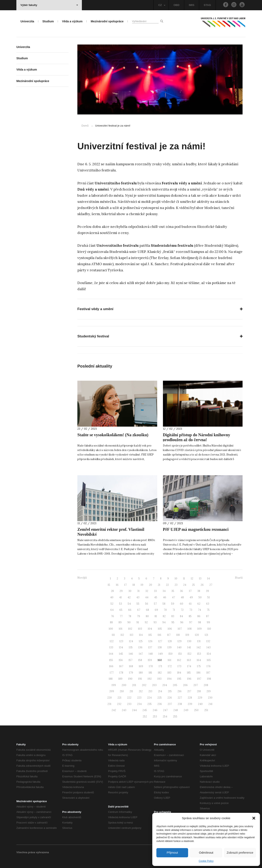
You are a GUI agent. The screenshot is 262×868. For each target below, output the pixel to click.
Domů (85, 126)
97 (191, 622)
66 (130, 610)
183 (169, 673)
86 (199, 616)
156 (121, 660)
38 (199, 591)
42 (129, 597)
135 (131, 647)
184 (179, 673)
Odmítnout (206, 853)
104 (150, 629)
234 (139, 704)
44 (147, 597)
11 (184, 578)
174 (189, 666)
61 (190, 604)
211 (131, 691)
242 (114, 710)
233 (129, 704)
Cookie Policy (206, 861)
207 (196, 685)
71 (174, 610)
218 (199, 691)
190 (130, 679)
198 (209, 679)
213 (150, 691)
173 (179, 666)
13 (200, 578)
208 (206, 685)
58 (164, 604)
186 (199, 673)
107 (180, 629)
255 (175, 717)
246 (155, 710)
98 (199, 622)
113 (132, 635)
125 (141, 641)
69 (156, 610)
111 (113, 635)
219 (209, 691)
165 (209, 660)
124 (131, 641)
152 (189, 654)
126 (150, 641)
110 (209, 629)
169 (141, 666)
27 (211, 585)
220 (110, 698)
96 (182, 622)
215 (170, 691)
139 (169, 647)
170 (151, 666)
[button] (254, 818)
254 (165, 717)
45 (156, 597)
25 (193, 585)
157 (130, 660)
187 (208, 673)
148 (151, 654)
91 (138, 622)
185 (189, 673)
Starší (239, 578)
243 (124, 710)
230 (210, 698)
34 (164, 591)
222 (129, 698)
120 (197, 635)
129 (180, 641)
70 (165, 610)
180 (141, 673)
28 (112, 591)
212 (141, 691)
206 (185, 685)
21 (159, 585)
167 (121, 666)
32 (147, 591)
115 (150, 635)
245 (145, 710)
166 (111, 666)
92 (146, 622)
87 (208, 616)
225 (160, 698)
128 (170, 641)
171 (160, 666)
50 (200, 597)
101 (121, 629)
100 (111, 629)
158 (140, 660)
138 (160, 647)
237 (170, 704)
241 (210, 704)
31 (138, 591)
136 (140, 647)
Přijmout (172, 853)
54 (129, 604)
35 (173, 591)
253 (155, 717)
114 (141, 635)
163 (189, 660)
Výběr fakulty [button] (49, 5)
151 (180, 654)
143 (209, 647)
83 (173, 616)
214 (160, 691)
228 (190, 698)
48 (182, 597)
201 (134, 685)
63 (208, 604)
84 (181, 616)
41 (120, 597)
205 (175, 685)
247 (165, 710)
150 (171, 654)
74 (199, 610)
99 (208, 622)
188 (111, 679)
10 (176, 578)
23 (176, 585)
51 (209, 597)
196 (189, 679)
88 (111, 622)
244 (134, 710)
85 (190, 616)
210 (122, 691)
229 (200, 698)
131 (199, 641)
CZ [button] (162, 5)
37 (190, 591)
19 (142, 585)
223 (139, 698)
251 (206, 710)
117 (169, 635)
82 (164, 616)
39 (207, 591)
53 (121, 604)
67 (139, 610)
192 (150, 679)
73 (191, 610)
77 (121, 616)
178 (121, 673)
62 (199, 604)
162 (179, 660)
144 (111, 654)
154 (209, 654)
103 (140, 629)
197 (199, 679)
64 (112, 610)
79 (138, 616)
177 (112, 673)
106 (170, 629)
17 (125, 585)
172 (170, 666)
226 (170, 698)
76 (112, 616)
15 (109, 585)
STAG (207, 5)
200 (124, 685)
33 (155, 591)
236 (160, 704)
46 (165, 597)
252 (145, 717)
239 (190, 704)
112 (122, 635)
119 (187, 635)
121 (206, 635)
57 (155, 604)
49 (191, 597)
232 (119, 704)
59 (173, 604)
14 (208, 578)
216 (180, 691)
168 (131, 666)
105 (160, 629)
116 (159, 635)
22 (167, 585)
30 (130, 591)
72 (182, 610)
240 (200, 704)
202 (144, 685)
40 (112, 597)
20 (151, 585)
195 (179, 679)
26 (202, 585)
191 (140, 679)
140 (179, 647)
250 (196, 710)
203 (154, 685)
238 (180, 704)
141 (189, 647)
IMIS (192, 5)
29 (121, 591)
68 (147, 610)
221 (119, 698)
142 (199, 647)
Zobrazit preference (240, 853)
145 (121, 654)
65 (121, 610)
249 (186, 710)
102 (130, 629)
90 (129, 622)
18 (134, 585)
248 (176, 710)
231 (109, 704)
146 (131, 654)
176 (209, 666)
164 (199, 660)
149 (161, 654)
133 (111, 647)
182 (160, 673)
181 (150, 673)
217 (189, 691)
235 (150, 704)
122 (112, 641)
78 (130, 616)
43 (138, 597)
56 (147, 604)
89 (120, 622)
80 (147, 616)
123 (121, 641)
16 (117, 585)
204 (165, 685)
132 (208, 641)
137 (150, 647)
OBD (177, 5)
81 (156, 616)
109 (199, 629)
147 (141, 654)
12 (192, 578)
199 (114, 685)
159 (150, 660)
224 (149, 698)
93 (155, 622)
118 (178, 635)
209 (112, 691)
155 (111, 660)
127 (160, 641)
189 (120, 679)
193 (159, 679)
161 (169, 660)
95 (173, 622)
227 (180, 698)
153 (199, 654)
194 (169, 679)
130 (189, 641)
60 (182, 604)
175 (199, 666)
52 (112, 604)
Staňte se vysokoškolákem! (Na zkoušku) (113, 435)
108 (190, 629)
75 (208, 610)
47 (173, 597)
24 (185, 585)
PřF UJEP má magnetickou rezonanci (196, 529)
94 (164, 622)
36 (181, 591)
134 (121, 647)
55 (138, 604)
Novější (82, 578)
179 (131, 673)
